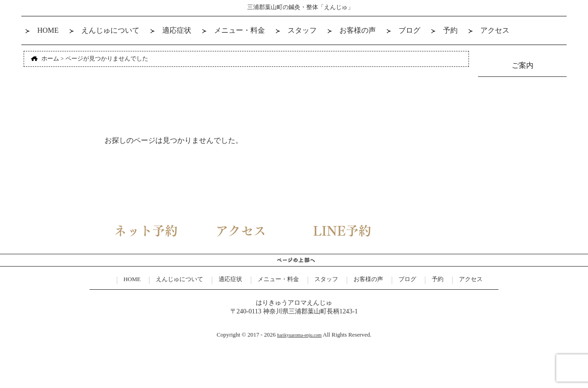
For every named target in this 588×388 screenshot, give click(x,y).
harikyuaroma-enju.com (299, 335)
